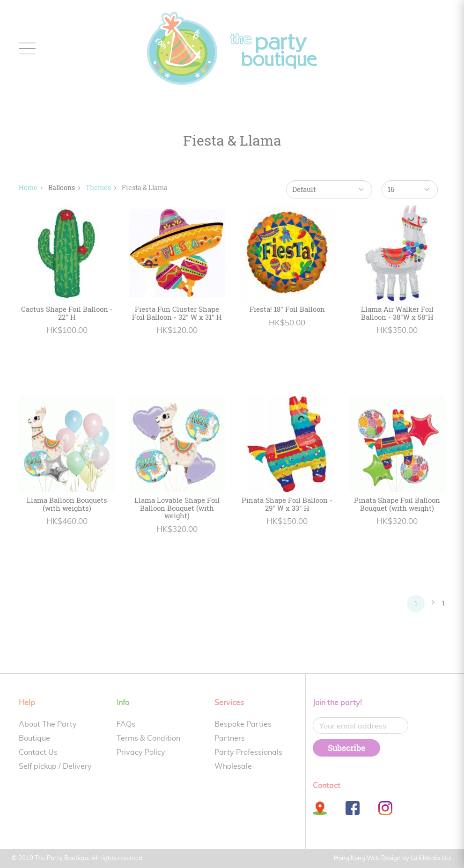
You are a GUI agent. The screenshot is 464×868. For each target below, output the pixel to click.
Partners (230, 738)
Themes (98, 188)
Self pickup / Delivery (55, 766)
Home (28, 188)
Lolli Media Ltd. (431, 858)
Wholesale (233, 766)
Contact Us (38, 752)
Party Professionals (248, 752)
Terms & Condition (148, 738)
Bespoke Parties (243, 724)
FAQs (126, 724)
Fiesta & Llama (145, 188)
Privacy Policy (141, 752)
